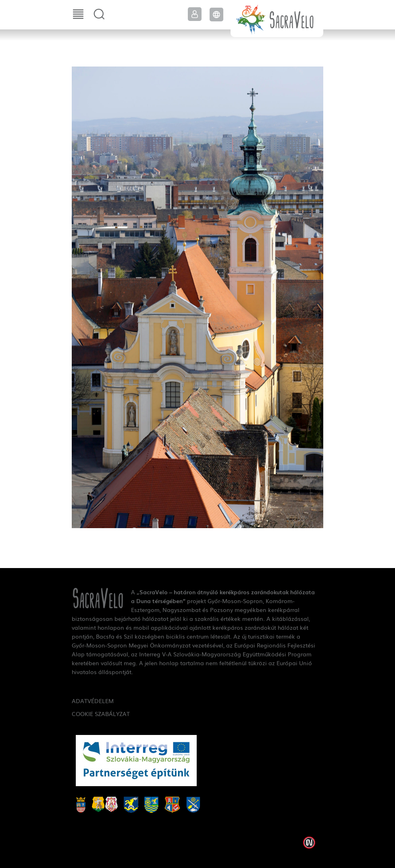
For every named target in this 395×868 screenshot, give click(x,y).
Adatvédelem (93, 701)
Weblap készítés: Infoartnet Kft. (309, 843)
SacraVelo (277, 19)
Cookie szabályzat (101, 714)
